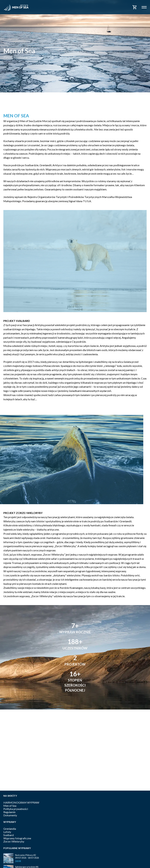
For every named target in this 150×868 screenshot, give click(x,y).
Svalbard (8, 835)
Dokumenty (10, 815)
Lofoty (7, 832)
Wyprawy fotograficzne (17, 838)
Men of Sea (10, 806)
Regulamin (9, 812)
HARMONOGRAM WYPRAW (21, 802)
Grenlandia (10, 829)
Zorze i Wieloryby (14, 841)
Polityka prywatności (16, 809)
